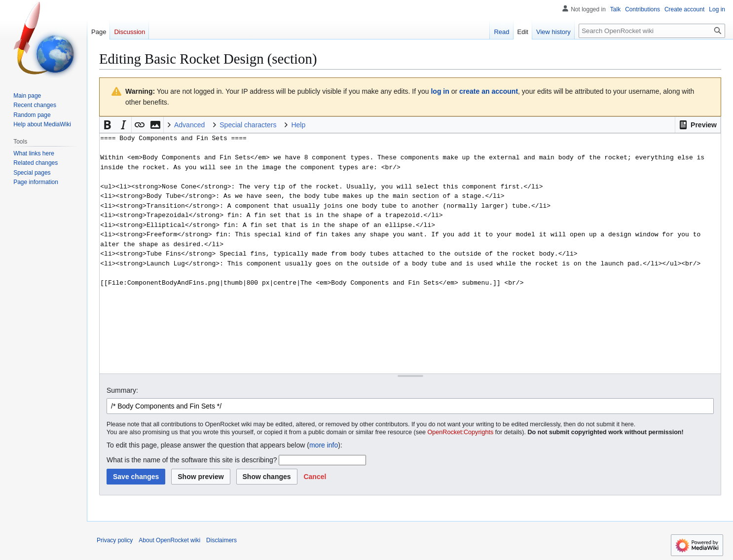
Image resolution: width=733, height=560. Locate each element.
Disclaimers (221, 540)
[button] (698, 125)
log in (440, 91)
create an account (489, 91)
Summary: (122, 390)
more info (324, 445)
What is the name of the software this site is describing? (192, 460)
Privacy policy (115, 540)
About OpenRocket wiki (169, 540)
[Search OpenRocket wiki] (652, 31)
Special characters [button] (248, 125)
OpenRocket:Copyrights (461, 432)
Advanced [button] (189, 125)
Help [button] (298, 125)
